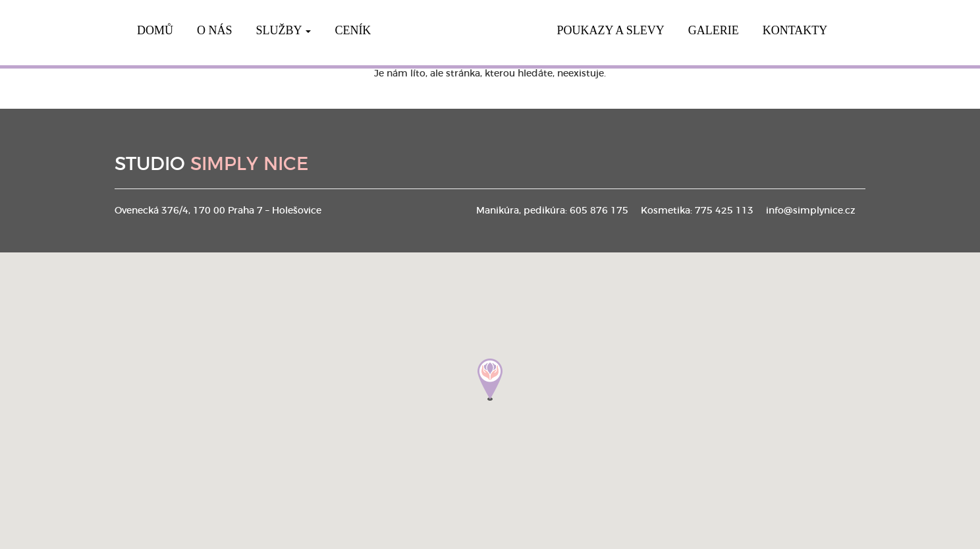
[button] (490, 380)
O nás (215, 30)
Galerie (714, 30)
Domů (155, 30)
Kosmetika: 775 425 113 (697, 211)
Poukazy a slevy (610, 30)
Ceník (353, 30)
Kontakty (795, 30)
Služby (284, 30)
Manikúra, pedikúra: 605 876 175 (552, 211)
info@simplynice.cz (811, 211)
